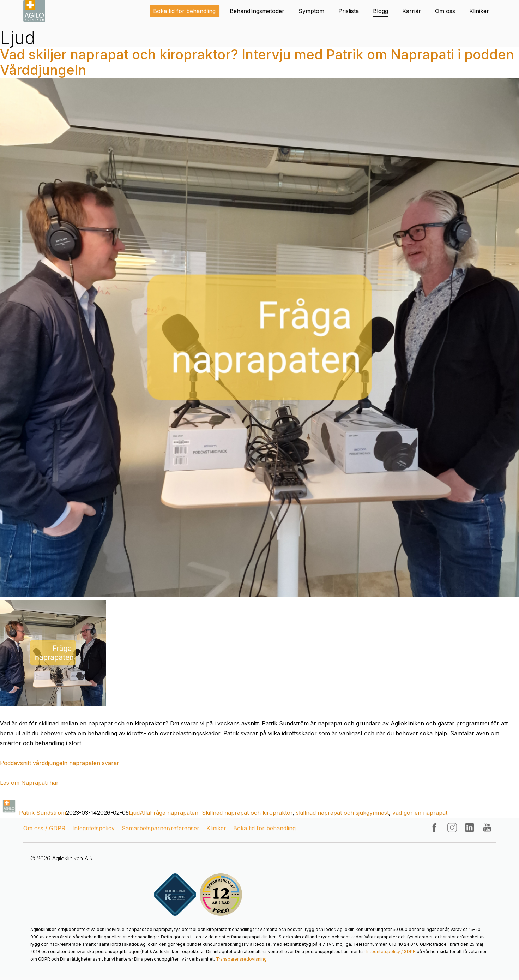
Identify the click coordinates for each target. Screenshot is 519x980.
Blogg (381, 11)
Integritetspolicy (93, 828)
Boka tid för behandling (184, 11)
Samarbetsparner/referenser (161, 828)
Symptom (311, 11)
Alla (145, 813)
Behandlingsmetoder (257, 11)
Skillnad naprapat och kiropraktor (247, 813)
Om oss (445, 11)
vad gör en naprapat (420, 813)
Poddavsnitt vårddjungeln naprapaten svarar (60, 763)
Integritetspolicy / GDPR (391, 952)
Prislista (349, 11)
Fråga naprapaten (174, 813)
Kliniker (479, 11)
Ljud (134, 813)
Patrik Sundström (43, 813)
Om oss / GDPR (44, 828)
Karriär (412, 11)
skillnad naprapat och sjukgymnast (342, 813)
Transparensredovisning (241, 959)
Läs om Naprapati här (29, 783)
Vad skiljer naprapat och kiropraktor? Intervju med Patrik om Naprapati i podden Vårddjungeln (257, 62)
